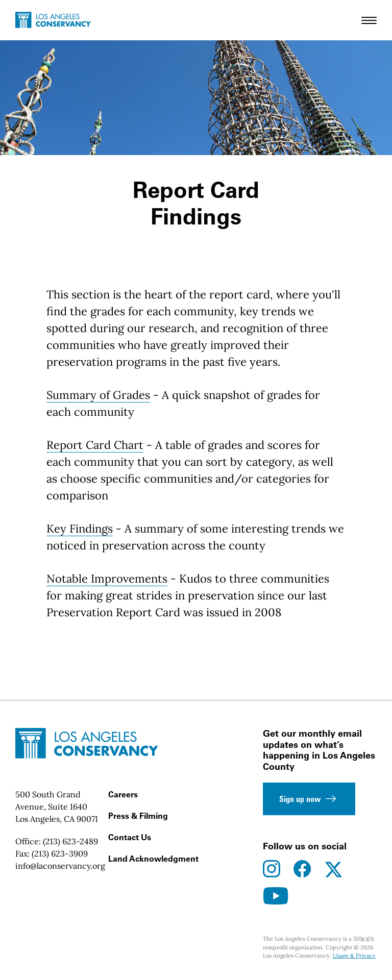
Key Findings (80, 529)
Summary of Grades (98, 395)
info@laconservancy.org (60, 866)
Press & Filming (138, 816)
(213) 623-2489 (70, 841)
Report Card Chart (95, 445)
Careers (123, 794)
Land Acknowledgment (153, 859)
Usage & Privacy (354, 956)
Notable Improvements (107, 579)
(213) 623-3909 (60, 853)
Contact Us (130, 837)
